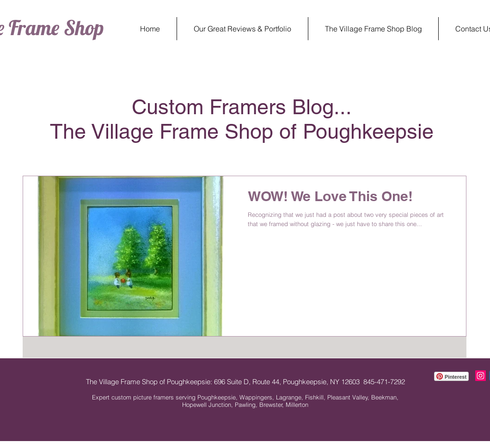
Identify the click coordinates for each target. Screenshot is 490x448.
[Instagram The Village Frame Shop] (481, 376)
